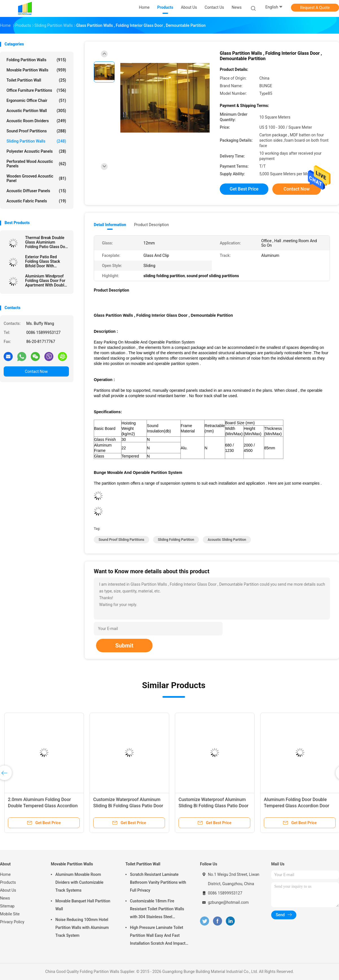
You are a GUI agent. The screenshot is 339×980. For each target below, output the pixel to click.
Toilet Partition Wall (36, 80)
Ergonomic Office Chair (36, 100)
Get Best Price (244, 189)
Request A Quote (315, 8)
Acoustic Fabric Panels (36, 201)
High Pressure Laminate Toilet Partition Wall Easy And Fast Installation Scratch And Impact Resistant (158, 936)
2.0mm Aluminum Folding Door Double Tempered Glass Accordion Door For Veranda (43, 806)
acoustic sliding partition (227, 540)
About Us (8, 890)
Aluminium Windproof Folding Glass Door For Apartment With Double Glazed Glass (46, 281)
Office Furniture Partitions (36, 90)
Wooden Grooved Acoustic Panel (36, 178)
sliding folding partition (176, 540)
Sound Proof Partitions (36, 131)
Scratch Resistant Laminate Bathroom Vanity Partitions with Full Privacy (158, 882)
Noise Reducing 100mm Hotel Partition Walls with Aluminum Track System (82, 928)
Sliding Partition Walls (36, 141)
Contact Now (36, 371)
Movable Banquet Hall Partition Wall (83, 905)
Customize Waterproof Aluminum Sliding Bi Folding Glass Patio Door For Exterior (128, 806)
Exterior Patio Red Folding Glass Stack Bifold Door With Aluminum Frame (43, 261)
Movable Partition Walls (36, 70)
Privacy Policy (12, 922)
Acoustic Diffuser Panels (36, 191)
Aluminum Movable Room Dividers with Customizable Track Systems (79, 882)
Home (5, 874)
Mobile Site (10, 914)
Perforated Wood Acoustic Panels (36, 164)
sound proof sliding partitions (121, 540)
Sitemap (7, 906)
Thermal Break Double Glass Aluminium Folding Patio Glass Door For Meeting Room (47, 242)
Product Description (151, 225)
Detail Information (110, 225)
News (5, 898)
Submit (124, 646)
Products (8, 882)
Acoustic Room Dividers (36, 121)
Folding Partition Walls (36, 60)
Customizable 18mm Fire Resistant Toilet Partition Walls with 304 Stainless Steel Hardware (157, 910)
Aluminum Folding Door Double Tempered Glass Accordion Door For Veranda (296, 806)
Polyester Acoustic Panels (36, 151)
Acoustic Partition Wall (36, 111)
